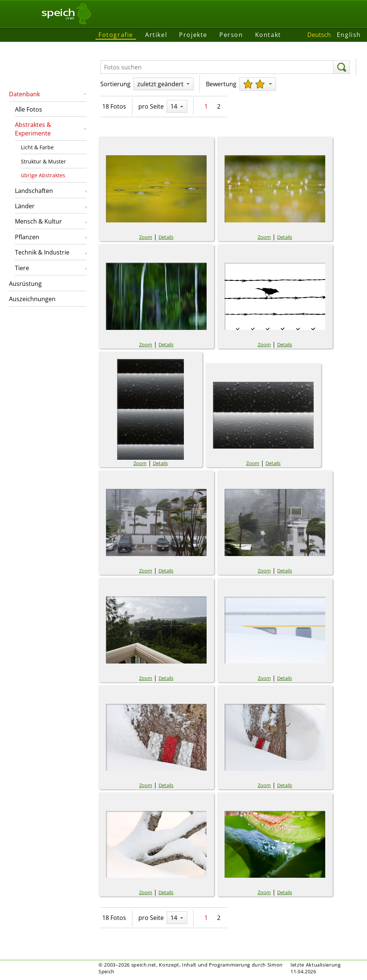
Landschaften (34, 191)
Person (231, 35)
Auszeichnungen (32, 299)
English (349, 35)
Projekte (193, 35)
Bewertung (221, 84)
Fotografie (116, 35)
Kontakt (268, 35)
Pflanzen (27, 237)
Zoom (146, 237)
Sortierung (115, 84)
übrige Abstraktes (43, 175)
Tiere (22, 268)
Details (166, 237)
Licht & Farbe (37, 147)
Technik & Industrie (42, 252)
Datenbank (24, 94)
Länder (25, 206)
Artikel (156, 35)
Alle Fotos (29, 109)
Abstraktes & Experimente (33, 129)
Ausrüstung (25, 284)
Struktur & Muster (43, 161)
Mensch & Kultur (38, 221)
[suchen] (341, 67)
